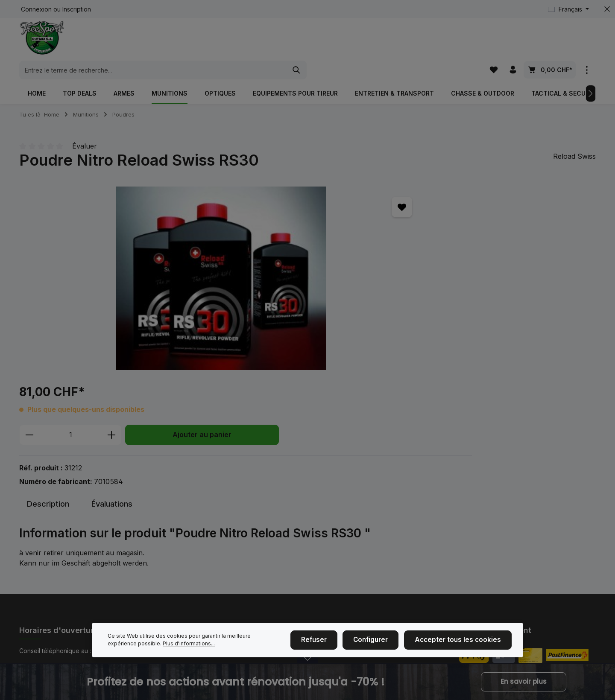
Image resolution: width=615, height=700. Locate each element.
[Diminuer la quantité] (277, 219)
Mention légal (183, 544)
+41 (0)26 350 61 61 (63, 533)
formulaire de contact (86, 606)
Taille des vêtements (337, 544)
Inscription (77, 9)
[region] (134, 259)
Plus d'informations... (158, 645)
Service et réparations (339, 572)
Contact (174, 572)
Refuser (328, 641)
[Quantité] (318, 219)
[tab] (48, 369)
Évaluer (85, 126)
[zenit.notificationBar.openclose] (307, 665)
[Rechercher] (441, 41)
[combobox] (298, 41)
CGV (314, 558)
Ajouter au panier (449, 219)
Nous (171, 531)
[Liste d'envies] (493, 40)
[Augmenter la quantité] (359, 219)
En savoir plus (524, 682)
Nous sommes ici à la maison (204, 558)
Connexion (36, 9)
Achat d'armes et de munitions (350, 517)
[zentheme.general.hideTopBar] (607, 9)
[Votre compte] (513, 40)
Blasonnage (324, 531)
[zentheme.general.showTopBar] (587, 40)
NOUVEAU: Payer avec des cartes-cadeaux (225, 599)
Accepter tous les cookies (462, 641)
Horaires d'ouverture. (56, 582)
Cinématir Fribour (187, 585)
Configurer (381, 641)
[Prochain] (591, 73)
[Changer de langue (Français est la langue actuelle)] (568, 9)
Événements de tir (189, 517)
